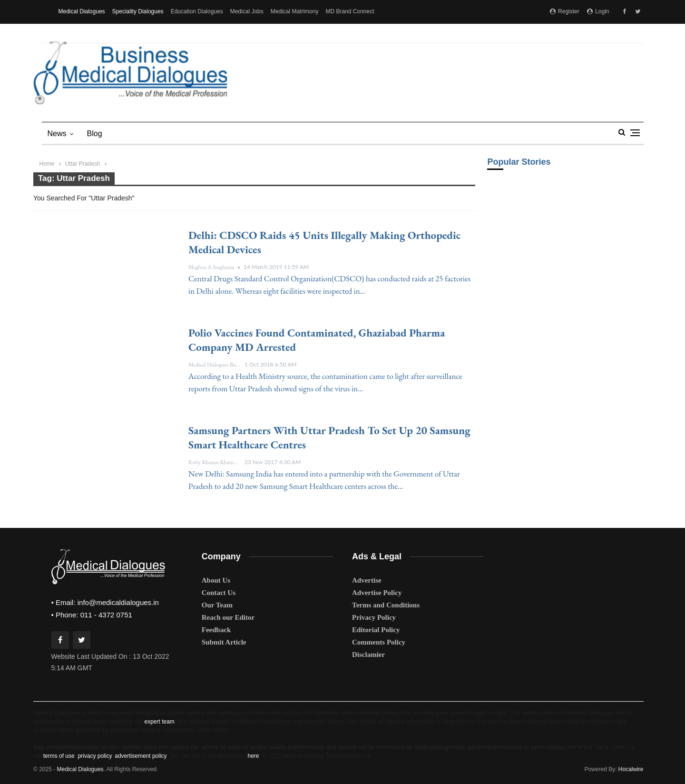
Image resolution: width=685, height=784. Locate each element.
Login (598, 11)
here (253, 756)
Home (47, 164)
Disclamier (368, 655)
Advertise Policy (377, 593)
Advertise (367, 580)
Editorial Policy (376, 630)
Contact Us (219, 593)
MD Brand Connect (350, 11)
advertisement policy (141, 756)
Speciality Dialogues (138, 11)
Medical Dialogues (82, 11)
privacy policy (94, 756)
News (57, 134)
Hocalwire (631, 769)
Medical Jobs (247, 11)
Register (565, 11)
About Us (216, 580)
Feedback (216, 630)
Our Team (217, 605)
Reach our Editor (228, 617)
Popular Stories (519, 162)
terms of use (59, 756)
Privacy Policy (374, 617)
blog (95, 134)
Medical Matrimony (295, 11)
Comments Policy (379, 642)
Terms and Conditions (386, 605)
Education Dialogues (197, 11)
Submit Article (224, 642)
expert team (159, 722)
